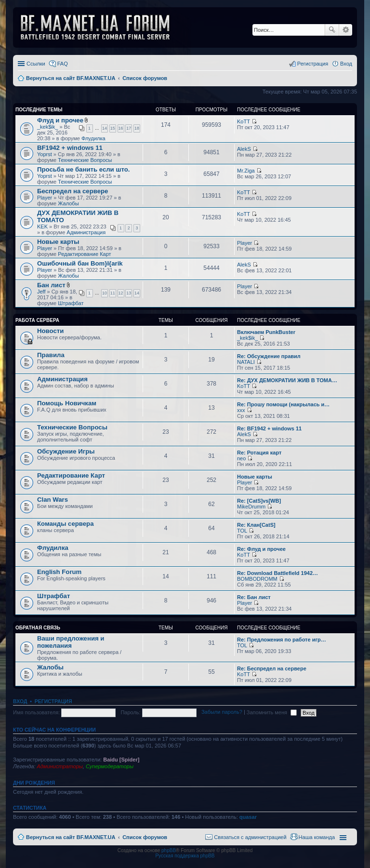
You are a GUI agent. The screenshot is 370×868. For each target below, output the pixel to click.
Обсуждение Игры (66, 451)
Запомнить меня (272, 712)
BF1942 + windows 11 (70, 148)
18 (137, 128)
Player (45, 198)
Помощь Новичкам (67, 403)
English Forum (59, 572)
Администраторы (59, 766)
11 (113, 293)
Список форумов (145, 837)
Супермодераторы (110, 766)
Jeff (41, 292)
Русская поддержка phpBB (185, 856)
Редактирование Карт (84, 254)
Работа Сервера (37, 320)
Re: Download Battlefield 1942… (277, 573)
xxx (241, 410)
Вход (20, 701)
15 (113, 128)
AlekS (244, 149)
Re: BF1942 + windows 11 (269, 428)
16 (121, 128)
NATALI (246, 362)
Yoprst (45, 154)
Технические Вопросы (85, 160)
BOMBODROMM (257, 579)
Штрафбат (71, 303)
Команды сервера (66, 524)
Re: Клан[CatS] (256, 525)
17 (129, 128)
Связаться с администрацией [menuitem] (250, 837)
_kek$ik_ (47, 127)
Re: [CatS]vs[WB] (259, 501)
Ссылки (36, 64)
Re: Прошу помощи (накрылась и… (283, 404)
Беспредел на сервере (73, 191)
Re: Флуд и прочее (261, 549)
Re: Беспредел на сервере (272, 668)
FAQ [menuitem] (63, 64)
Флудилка (93, 138)
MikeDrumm (251, 507)
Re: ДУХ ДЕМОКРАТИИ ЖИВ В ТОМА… (287, 380)
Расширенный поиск (346, 30)
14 (105, 128)
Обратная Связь (38, 628)
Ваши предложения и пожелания (71, 642)
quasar (248, 817)
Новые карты (58, 242)
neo (241, 458)
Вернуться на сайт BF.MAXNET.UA (71, 837)
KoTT (244, 121)
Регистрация (53, 701)
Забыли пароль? (222, 712)
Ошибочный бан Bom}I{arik (80, 263)
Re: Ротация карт (259, 453)
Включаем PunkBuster (266, 332)
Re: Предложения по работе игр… (282, 640)
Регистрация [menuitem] (313, 64)
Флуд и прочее (60, 120)
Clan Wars (53, 500)
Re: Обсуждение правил (269, 356)
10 (105, 293)
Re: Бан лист (254, 597)
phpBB (169, 850)
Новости (50, 331)
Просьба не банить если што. (83, 169)
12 (121, 293)
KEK (42, 227)
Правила (51, 355)
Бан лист (51, 285)
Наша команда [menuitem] (317, 837)
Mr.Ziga (246, 171)
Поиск (332, 30)
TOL (242, 531)
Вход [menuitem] (346, 64)
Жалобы (68, 203)
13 (129, 293)
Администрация (86, 232)
